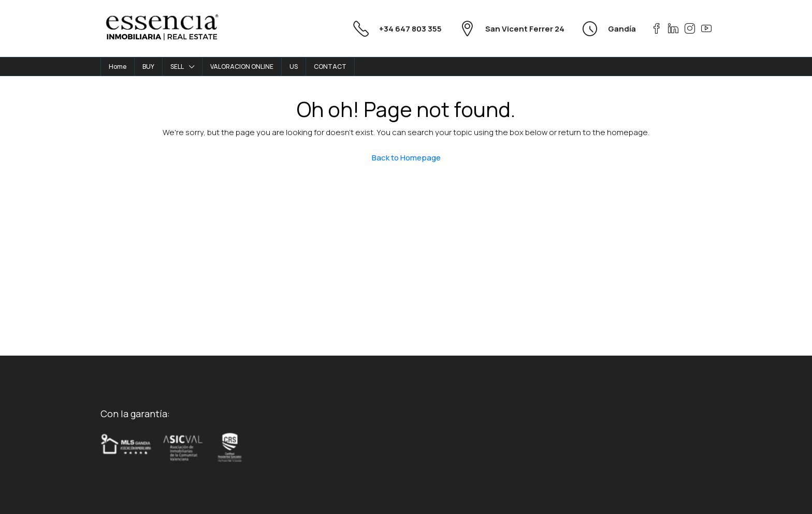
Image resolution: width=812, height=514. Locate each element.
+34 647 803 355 (410, 29)
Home (118, 67)
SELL (177, 67)
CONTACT (330, 67)
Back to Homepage (406, 158)
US (294, 67)
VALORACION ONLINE (242, 67)
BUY (148, 67)
